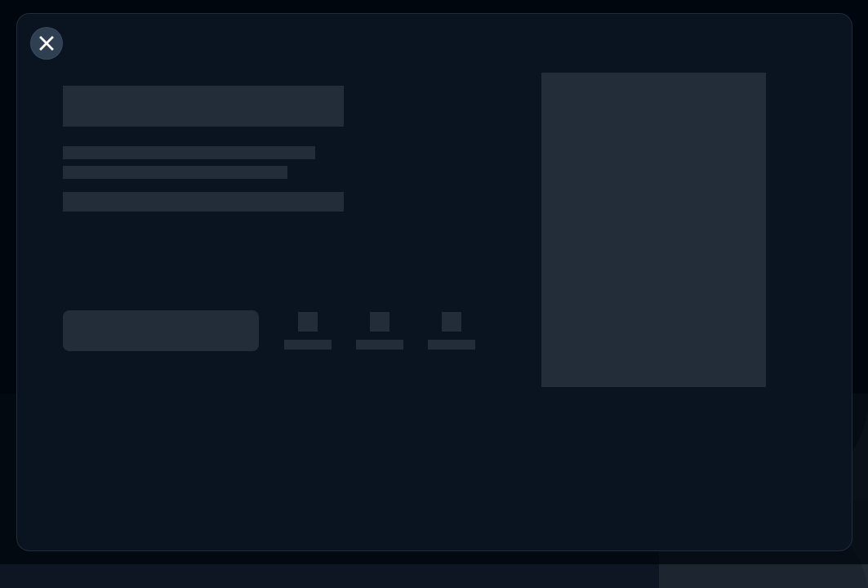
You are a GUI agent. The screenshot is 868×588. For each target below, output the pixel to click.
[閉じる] (47, 43)
